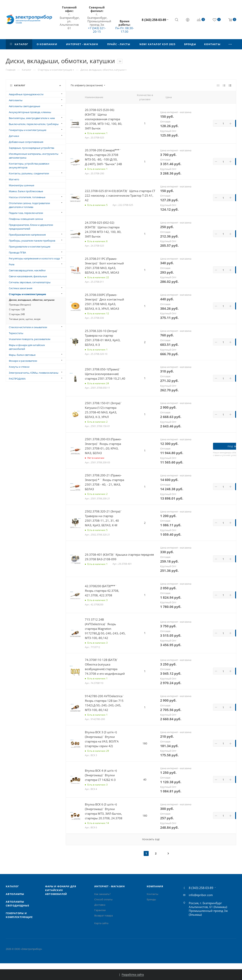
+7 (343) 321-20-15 (97, 30)
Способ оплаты (103, 899)
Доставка (100, 905)
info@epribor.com (201, 895)
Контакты (152, 894)
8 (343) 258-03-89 (154, 20)
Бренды (151, 899)
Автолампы (15, 894)
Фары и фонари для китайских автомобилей (61, 890)
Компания (155, 886)
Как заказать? (102, 894)
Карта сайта (101, 923)
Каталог (12, 886)
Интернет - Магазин (110, 886)
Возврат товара (104, 915)
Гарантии (100, 910)
